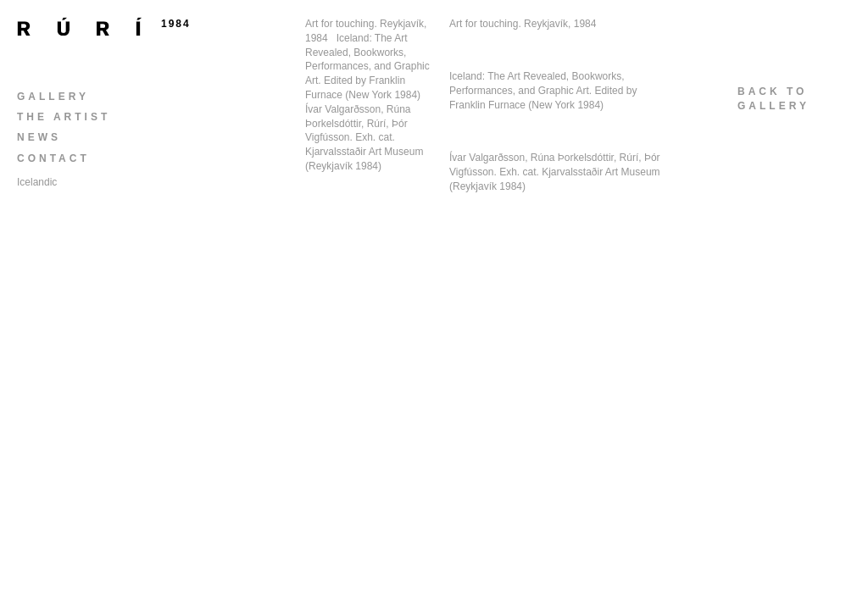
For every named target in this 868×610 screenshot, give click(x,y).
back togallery (773, 99)
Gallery (53, 97)
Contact (53, 158)
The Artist (64, 117)
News (39, 137)
